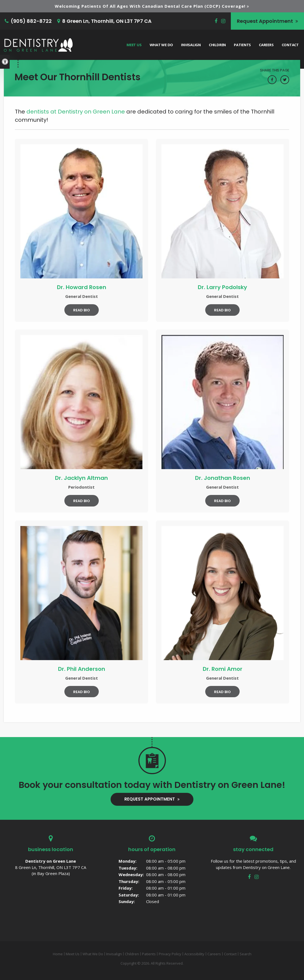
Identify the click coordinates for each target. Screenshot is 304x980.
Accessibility (194, 954)
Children (217, 45)
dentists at (76, 112)
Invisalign (191, 45)
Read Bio (82, 310)
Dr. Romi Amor (223, 669)
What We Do (161, 45)
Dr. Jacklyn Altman (81, 478)
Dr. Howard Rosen (82, 287)
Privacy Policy (170, 954)
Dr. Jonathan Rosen (223, 478)
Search (246, 954)
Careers (266, 45)
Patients (242, 45)
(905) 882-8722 (31, 21)
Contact (290, 45)
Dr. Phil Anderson (82, 669)
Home (58, 954)
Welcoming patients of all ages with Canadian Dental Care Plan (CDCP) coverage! (150, 6)
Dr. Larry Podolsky (222, 287)
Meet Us (134, 45)
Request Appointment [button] (265, 21)
